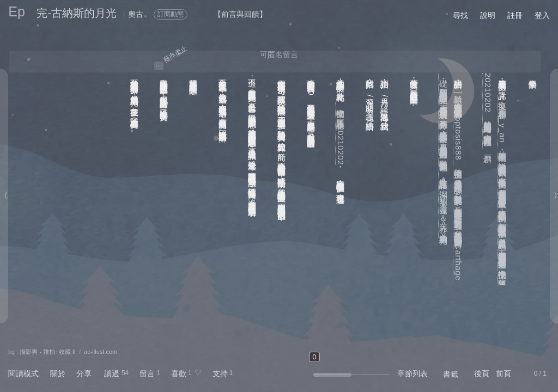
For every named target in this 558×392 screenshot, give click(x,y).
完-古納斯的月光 (77, 13)
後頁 (482, 373)
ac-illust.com (101, 352)
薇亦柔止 (175, 54)
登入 (542, 15)
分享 (84, 373)
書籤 (451, 374)
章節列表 (413, 373)
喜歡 (179, 373)
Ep (17, 11)
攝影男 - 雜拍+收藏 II (47, 352)
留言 (147, 373)
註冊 (515, 15)
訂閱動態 (171, 14)
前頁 (504, 373)
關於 (58, 373)
